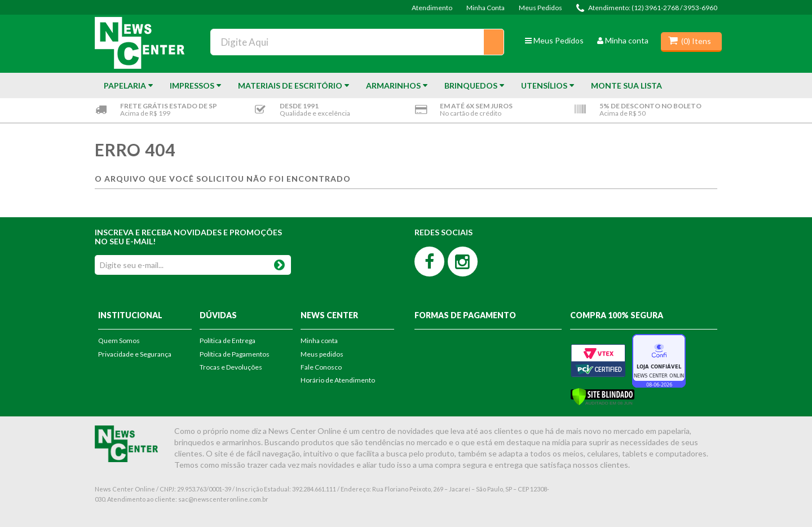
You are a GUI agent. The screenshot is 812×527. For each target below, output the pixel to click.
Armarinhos (393, 85)
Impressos (192, 85)
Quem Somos (119, 341)
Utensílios (544, 85)
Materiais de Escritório (290, 85)
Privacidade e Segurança (135, 354)
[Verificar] (603, 396)
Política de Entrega (228, 341)
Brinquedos (471, 85)
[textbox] (358, 42)
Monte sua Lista (626, 85)
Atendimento (432, 8)
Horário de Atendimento (338, 380)
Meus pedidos (322, 354)
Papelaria (125, 85)
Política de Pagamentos (235, 354)
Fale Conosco (321, 367)
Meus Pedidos (540, 8)
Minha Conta (486, 8)
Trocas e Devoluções (231, 367)
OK (279, 263)
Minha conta (623, 40)
